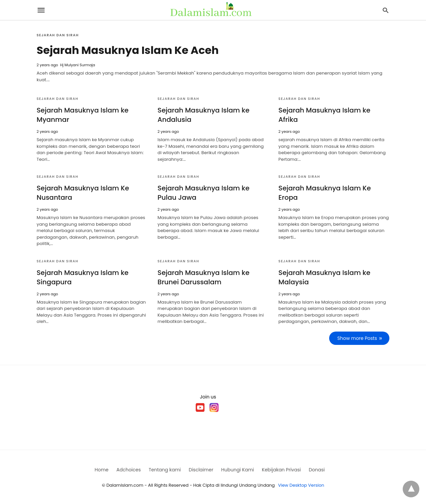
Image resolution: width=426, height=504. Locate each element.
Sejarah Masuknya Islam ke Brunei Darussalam (203, 277)
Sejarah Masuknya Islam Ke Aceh (128, 50)
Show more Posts (357, 338)
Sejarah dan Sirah (58, 35)
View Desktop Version (301, 485)
